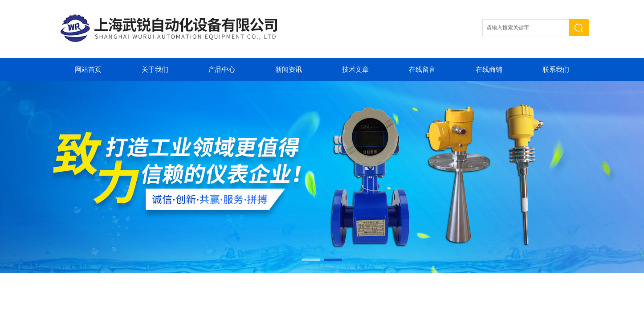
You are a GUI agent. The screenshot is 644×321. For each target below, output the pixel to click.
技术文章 (355, 70)
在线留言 (422, 70)
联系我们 (556, 70)
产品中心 (222, 70)
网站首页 (88, 70)
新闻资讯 (289, 70)
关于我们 (155, 70)
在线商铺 (489, 70)
